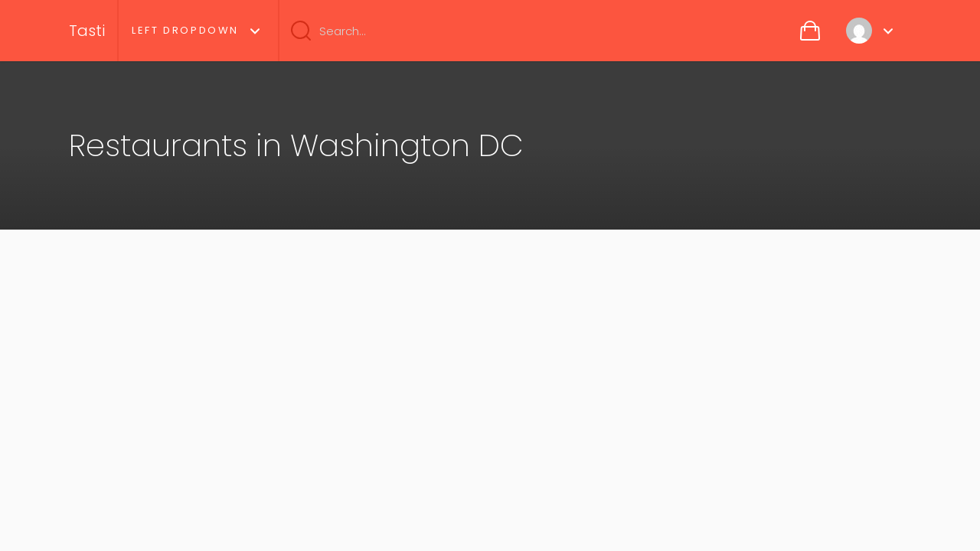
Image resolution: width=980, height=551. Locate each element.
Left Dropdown (185, 30)
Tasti (87, 31)
